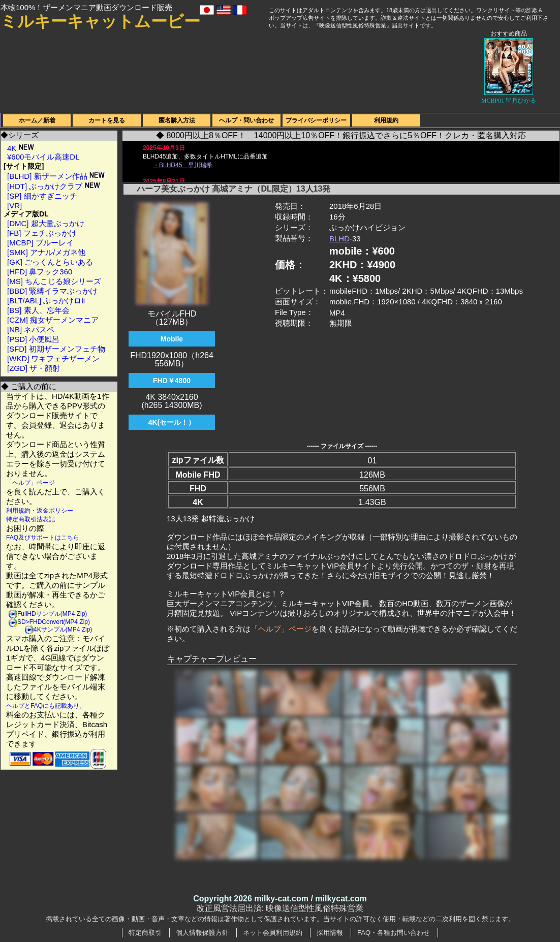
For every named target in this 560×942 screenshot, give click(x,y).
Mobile (172, 339)
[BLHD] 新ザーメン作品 (56, 176)
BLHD (339, 239)
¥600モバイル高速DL (43, 157)
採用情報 (330, 933)
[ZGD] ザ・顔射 (34, 368)
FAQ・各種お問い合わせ (394, 933)
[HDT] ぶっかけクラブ (54, 186)
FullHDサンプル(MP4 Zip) (52, 614)
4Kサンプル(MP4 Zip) (63, 630)
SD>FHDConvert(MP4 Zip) (54, 622)
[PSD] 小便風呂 (33, 339)
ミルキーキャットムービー (100, 21)
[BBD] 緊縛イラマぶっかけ (52, 291)
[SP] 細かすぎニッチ (42, 196)
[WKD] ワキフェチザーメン (54, 358)
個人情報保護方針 (202, 933)
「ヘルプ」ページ (30, 483)
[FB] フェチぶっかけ (42, 233)
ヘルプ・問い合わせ (246, 120)
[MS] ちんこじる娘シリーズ (54, 281)
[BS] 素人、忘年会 (38, 310)
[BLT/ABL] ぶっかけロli (46, 301)
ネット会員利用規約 (273, 933)
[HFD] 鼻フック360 (40, 272)
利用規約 (386, 120)
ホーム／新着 (37, 120)
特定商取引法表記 (30, 519)
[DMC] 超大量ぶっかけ (46, 223)
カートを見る (107, 120)
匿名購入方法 (177, 120)
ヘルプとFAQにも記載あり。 (46, 706)
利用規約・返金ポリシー (40, 511)
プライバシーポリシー (316, 120)
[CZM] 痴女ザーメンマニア (53, 320)
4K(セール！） (172, 422)
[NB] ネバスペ (31, 329)
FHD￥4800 (172, 381)
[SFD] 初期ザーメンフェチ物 (56, 349)
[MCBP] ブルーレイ (40, 243)
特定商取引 (145, 933)
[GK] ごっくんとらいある (50, 262)
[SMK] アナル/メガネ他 (46, 252)
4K (21, 148)
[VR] (14, 206)
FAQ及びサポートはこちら (43, 538)
